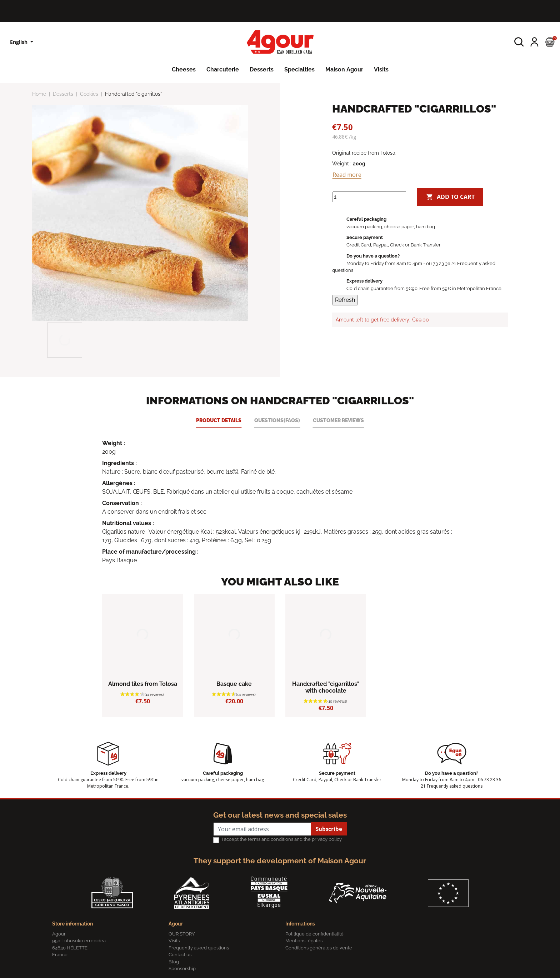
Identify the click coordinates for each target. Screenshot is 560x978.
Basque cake (234, 684)
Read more (347, 175)
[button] (519, 42)
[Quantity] (369, 197)
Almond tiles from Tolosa (143, 684)
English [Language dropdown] (19, 42)
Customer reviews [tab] (338, 420)
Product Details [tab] (219, 420)
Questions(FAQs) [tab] (277, 420)
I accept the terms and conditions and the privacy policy (282, 839)
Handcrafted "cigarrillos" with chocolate (326, 687)
